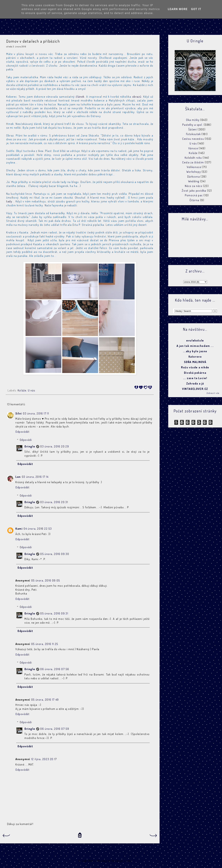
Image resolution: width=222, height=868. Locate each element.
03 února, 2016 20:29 (55, 446)
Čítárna (194, 200)
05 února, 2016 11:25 (45, 644)
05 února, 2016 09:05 (46, 580)
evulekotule (195, 340)
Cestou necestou (193, 139)
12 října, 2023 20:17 (44, 759)
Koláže (22, 390)
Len (18, 477)
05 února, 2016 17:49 (45, 700)
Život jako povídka (194, 191)
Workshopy (194, 172)
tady (9, 201)
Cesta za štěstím (193, 162)
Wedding (194, 181)
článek (80, 97)
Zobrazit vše (213, 393)
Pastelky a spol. (193, 125)
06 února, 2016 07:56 (55, 669)
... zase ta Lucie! (195, 378)
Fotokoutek (193, 134)
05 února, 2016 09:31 (54, 613)
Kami (19, 529)
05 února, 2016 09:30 (55, 554)
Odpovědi (26, 440)
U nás (32, 390)
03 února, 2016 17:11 (36, 413)
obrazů (137, 97)
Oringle (30, 446)
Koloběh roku (193, 158)
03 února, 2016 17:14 (35, 477)
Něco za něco (194, 186)
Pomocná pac (194, 195)
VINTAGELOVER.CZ (195, 389)
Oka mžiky (193, 120)
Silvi (19, 413)
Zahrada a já (195, 383)
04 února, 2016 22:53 (38, 529)
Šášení (193, 129)
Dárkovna (194, 177)
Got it (196, 9)
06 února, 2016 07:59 (55, 729)
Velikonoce (194, 167)
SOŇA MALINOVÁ (195, 362)
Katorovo (195, 357)
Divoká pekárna (195, 373)
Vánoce (193, 148)
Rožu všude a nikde (195, 367)
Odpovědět (22, 432)
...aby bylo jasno (195, 351)
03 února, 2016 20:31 (54, 502)
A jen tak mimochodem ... (195, 346)
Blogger (138, 861)
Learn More (178, 9)
